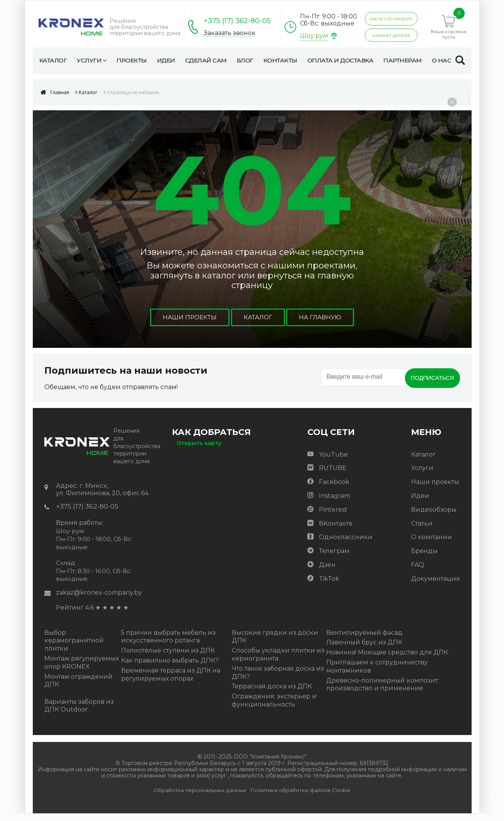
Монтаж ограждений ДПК (78, 688)
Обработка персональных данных (200, 797)
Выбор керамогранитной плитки (74, 648)
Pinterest (333, 516)
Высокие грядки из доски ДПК (275, 644)
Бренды (424, 557)
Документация (436, 585)
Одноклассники (346, 544)
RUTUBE (333, 475)
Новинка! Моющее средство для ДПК (387, 660)
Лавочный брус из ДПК (364, 650)
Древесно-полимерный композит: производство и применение (383, 691)
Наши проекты (188, 324)
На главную (322, 324)
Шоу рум (314, 36)
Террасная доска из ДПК (272, 694)
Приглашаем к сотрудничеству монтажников (377, 674)
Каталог (258, 324)
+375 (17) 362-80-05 (237, 21)
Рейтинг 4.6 (75, 615)
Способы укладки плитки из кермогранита (278, 662)
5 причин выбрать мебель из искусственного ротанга (168, 644)
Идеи (420, 502)
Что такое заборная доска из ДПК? (278, 679)
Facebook (334, 488)
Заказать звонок (230, 33)
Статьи (422, 530)
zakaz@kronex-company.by (99, 600)
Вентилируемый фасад (364, 640)
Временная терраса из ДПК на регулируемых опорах (171, 681)
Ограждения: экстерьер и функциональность (274, 708)
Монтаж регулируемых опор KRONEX (82, 670)
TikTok (329, 585)
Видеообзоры (434, 516)
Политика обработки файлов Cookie (300, 797)
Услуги (422, 475)
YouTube (333, 461)
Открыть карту (199, 450)
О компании (432, 544)
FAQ (418, 571)
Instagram (335, 502)
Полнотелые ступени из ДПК (168, 658)
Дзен (327, 571)
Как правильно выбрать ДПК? (170, 668)
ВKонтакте (336, 530)
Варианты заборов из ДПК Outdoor (79, 713)
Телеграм (334, 557)
